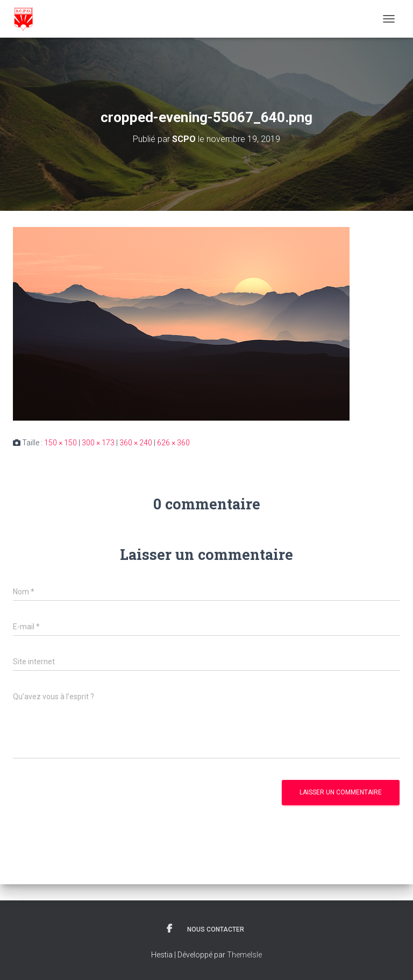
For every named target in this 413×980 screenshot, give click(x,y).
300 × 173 (98, 443)
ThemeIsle (244, 955)
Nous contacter (216, 929)
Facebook (169, 929)
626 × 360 (173, 443)
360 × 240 (136, 443)
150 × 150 (60, 443)
